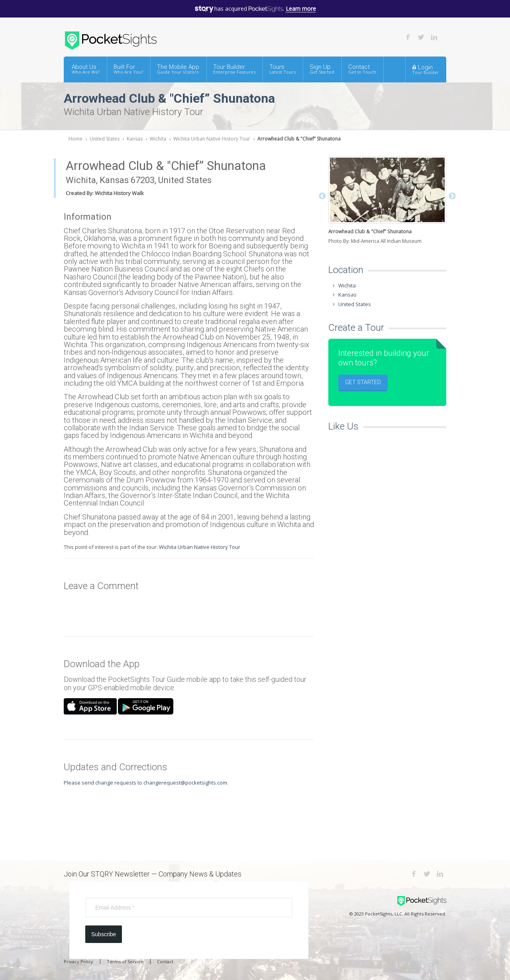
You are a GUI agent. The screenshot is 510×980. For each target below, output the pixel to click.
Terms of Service (125, 961)
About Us (86, 69)
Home (76, 139)
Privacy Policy (78, 961)
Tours (282, 69)
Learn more (301, 9)
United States (105, 139)
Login (426, 69)
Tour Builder (234, 69)
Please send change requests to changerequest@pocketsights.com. (146, 783)
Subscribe (104, 934)
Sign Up (322, 69)
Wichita (158, 139)
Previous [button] (322, 196)
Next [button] (452, 196)
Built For (128, 69)
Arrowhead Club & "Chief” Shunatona (299, 139)
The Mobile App (178, 69)
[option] (387, 201)
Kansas (135, 139)
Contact (362, 69)
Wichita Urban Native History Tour (212, 139)
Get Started (363, 382)
